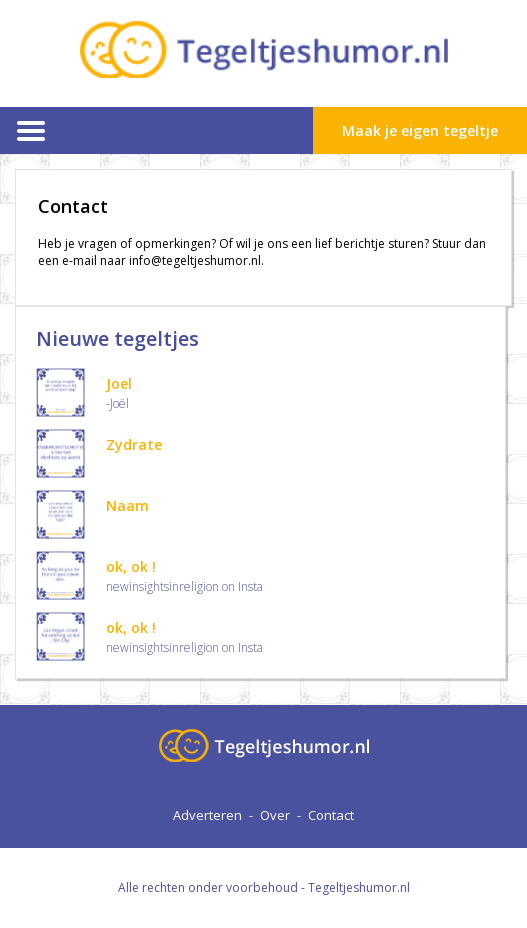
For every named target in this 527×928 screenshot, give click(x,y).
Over (275, 815)
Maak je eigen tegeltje (420, 130)
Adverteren (207, 815)
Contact (331, 815)
